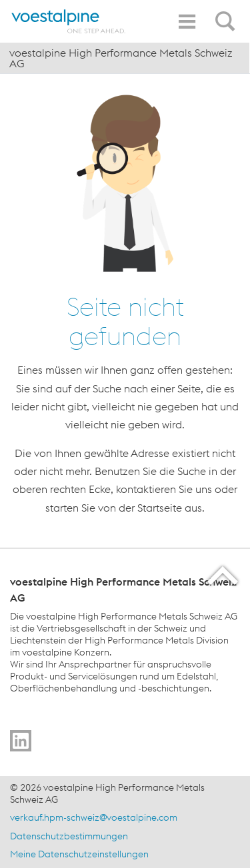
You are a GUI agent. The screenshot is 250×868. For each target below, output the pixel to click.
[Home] (69, 21)
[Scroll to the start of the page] (224, 575)
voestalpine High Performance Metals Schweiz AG (121, 58)
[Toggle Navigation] (187, 22)
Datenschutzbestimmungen (69, 836)
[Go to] (21, 741)
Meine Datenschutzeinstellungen (79, 854)
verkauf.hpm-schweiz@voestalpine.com (94, 817)
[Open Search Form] (227, 14)
